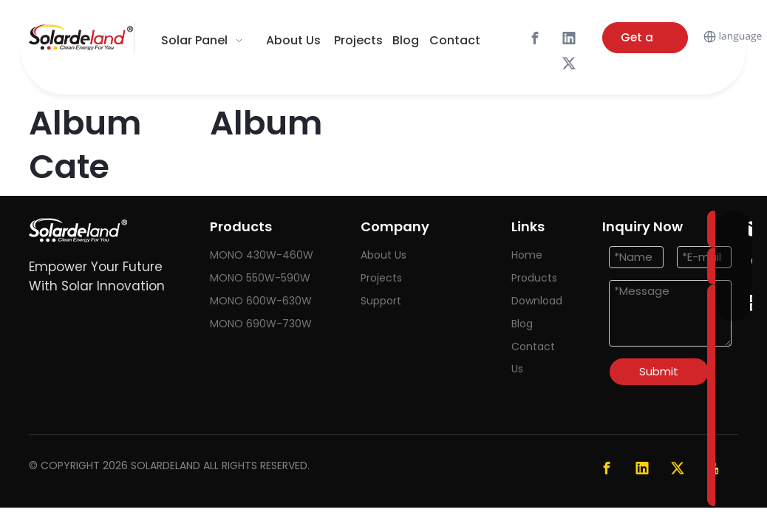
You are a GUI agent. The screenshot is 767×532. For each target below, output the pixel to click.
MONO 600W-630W (261, 301)
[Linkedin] (569, 38)
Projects (381, 278)
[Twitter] (569, 64)
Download (537, 301)
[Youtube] (713, 468)
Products (534, 278)
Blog (522, 324)
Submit (659, 371)
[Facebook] (535, 38)
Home (527, 255)
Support (381, 301)
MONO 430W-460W (262, 255)
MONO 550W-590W (260, 278)
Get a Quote (638, 41)
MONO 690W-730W (261, 324)
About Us (383, 255)
